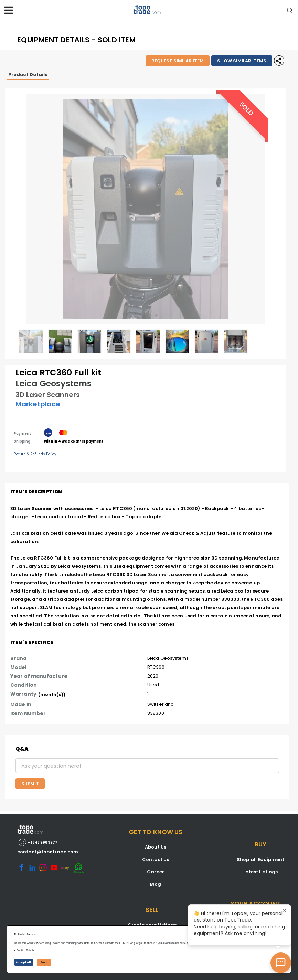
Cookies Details (25, 950)
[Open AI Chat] (281, 963)
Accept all (24, 962)
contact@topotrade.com (48, 852)
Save (44, 962)
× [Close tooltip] (285, 911)
